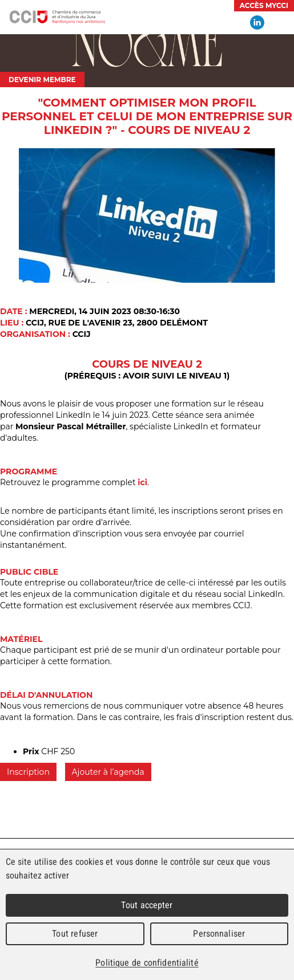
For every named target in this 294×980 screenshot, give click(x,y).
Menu (280, 23)
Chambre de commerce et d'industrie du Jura (57, 17)
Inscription (28, 772)
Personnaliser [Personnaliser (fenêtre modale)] (219, 934)
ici (142, 482)
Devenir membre (42, 80)
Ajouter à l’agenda (108, 772)
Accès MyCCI (264, 5)
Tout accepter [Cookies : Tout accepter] (147, 905)
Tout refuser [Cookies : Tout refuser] (75, 934)
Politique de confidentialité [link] (147, 963)
